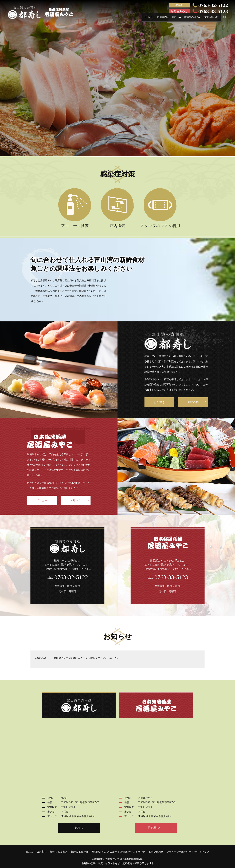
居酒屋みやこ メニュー (104, 852)
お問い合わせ (210, 19)
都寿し (170, 19)
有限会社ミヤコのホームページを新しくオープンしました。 (87, 658)
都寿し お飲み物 (80, 852)
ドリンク (76, 500)
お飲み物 (193, 402)
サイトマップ (202, 852)
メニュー (42, 500)
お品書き (159, 402)
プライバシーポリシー (179, 852)
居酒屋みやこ (188, 19)
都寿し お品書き (58, 852)
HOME (138, 19)
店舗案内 (154, 19)
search (224, 19)
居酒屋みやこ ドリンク (133, 852)
